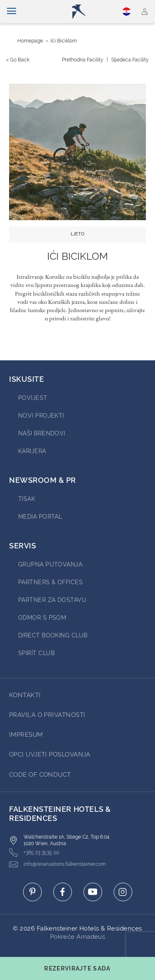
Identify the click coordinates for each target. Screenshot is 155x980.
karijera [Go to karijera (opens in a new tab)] (32, 451)
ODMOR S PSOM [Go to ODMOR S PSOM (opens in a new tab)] (42, 618)
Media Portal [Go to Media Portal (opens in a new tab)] (40, 517)
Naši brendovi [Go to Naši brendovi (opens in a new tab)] (42, 433)
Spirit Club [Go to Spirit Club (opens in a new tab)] (36, 653)
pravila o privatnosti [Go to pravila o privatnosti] (47, 715)
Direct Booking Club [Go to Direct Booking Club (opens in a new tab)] (53, 635)
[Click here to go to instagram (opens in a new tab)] (123, 892)
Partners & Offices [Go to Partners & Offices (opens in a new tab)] (50, 582)
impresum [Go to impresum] (26, 735)
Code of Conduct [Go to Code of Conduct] (40, 775)
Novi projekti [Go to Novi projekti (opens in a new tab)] (41, 416)
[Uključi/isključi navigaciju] (12, 12)
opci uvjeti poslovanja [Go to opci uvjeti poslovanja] (50, 754)
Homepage (30, 41)
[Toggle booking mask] (77, 968)
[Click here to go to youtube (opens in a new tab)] (93, 892)
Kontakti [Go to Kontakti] (25, 695)
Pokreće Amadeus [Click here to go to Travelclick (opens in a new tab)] (78, 937)
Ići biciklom (64, 41)
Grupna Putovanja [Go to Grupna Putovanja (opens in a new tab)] (50, 564)
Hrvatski (126, 12)
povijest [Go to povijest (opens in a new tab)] (33, 398)
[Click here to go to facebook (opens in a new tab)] (63, 892)
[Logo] (81, 12)
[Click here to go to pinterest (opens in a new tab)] (32, 892)
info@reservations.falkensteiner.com (57, 864)
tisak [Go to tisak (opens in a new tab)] (27, 499)
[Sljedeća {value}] (130, 60)
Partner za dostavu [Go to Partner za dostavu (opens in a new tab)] (52, 600)
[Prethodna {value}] (83, 60)
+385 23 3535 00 (34, 852)
